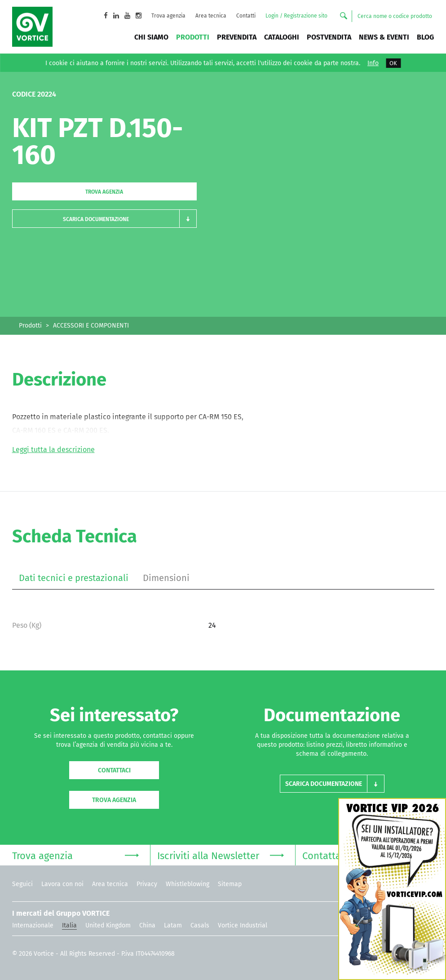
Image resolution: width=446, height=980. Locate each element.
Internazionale (33, 925)
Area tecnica (211, 16)
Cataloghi (282, 37)
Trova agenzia (168, 16)
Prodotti (193, 37)
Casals (200, 925)
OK (393, 63)
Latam (173, 925)
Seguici (22, 884)
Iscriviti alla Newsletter (221, 855)
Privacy (147, 884)
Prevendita (237, 37)
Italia (69, 925)
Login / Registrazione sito (296, 16)
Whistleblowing (188, 884)
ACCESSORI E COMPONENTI (91, 326)
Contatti (246, 16)
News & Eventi (384, 37)
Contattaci (114, 770)
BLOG (425, 37)
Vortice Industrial (243, 925)
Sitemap (230, 884)
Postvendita (329, 37)
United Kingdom (108, 925)
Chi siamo (151, 37)
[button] (105, 219)
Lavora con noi (62, 884)
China (147, 925)
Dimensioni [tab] (166, 578)
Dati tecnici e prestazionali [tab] (74, 578)
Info (373, 63)
